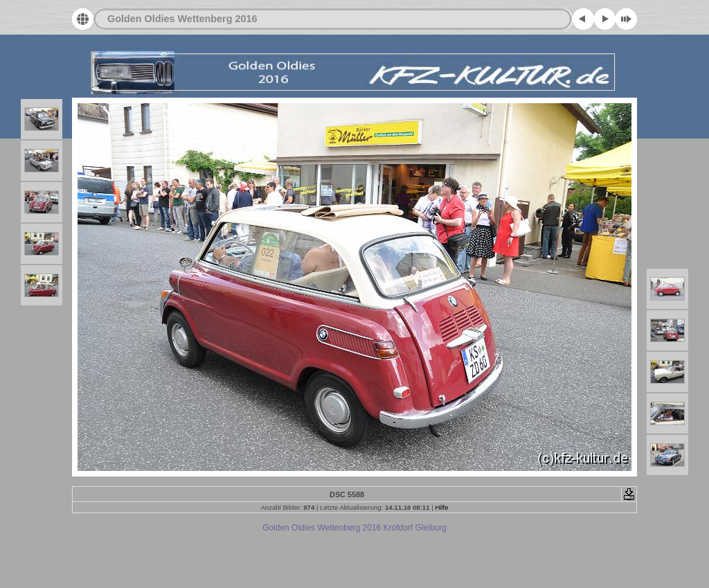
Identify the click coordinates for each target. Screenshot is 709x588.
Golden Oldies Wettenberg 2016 (182, 19)
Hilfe (441, 507)
